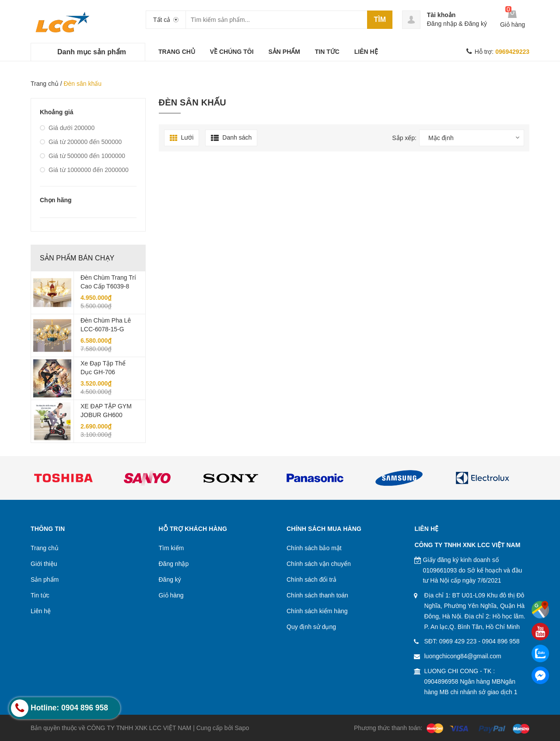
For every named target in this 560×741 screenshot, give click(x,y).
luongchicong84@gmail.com (463, 656)
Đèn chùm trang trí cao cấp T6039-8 (108, 282)
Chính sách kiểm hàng (317, 611)
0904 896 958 (501, 641)
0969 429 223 (458, 641)
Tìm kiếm (171, 548)
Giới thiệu (44, 564)
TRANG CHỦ (177, 52)
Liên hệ (41, 611)
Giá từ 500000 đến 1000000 (82, 156)
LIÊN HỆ (366, 52)
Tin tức (40, 595)
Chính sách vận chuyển (319, 564)
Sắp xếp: (404, 138)
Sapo (242, 728)
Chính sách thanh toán (317, 595)
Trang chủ (45, 84)
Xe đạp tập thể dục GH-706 (103, 368)
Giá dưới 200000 (67, 128)
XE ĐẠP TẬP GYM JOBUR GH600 (106, 411)
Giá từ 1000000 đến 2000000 (84, 170)
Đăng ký (476, 24)
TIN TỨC (327, 52)
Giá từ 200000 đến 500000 (81, 142)
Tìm (380, 19)
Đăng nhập (442, 24)
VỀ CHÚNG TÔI (232, 52)
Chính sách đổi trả (311, 579)
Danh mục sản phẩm (92, 52)
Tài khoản (441, 15)
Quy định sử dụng (311, 627)
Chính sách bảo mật (314, 548)
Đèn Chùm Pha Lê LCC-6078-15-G (106, 325)
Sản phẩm (45, 579)
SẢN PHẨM (284, 52)
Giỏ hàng (171, 595)
